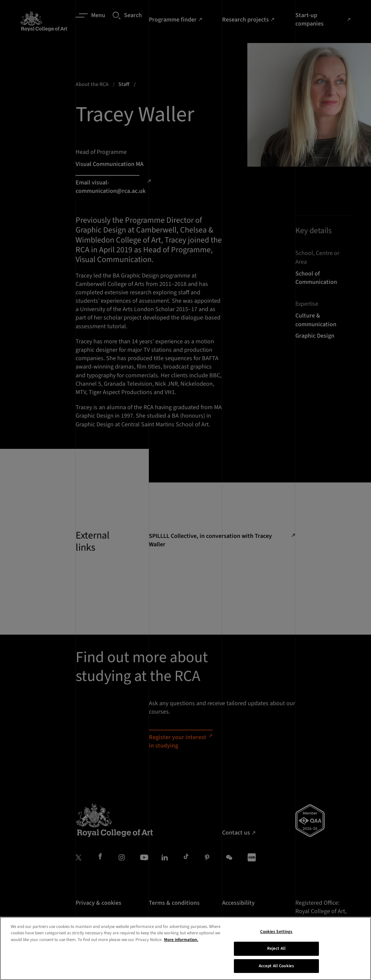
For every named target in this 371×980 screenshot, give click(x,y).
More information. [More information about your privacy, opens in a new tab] (181, 955)
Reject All (276, 964)
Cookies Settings (276, 947)
